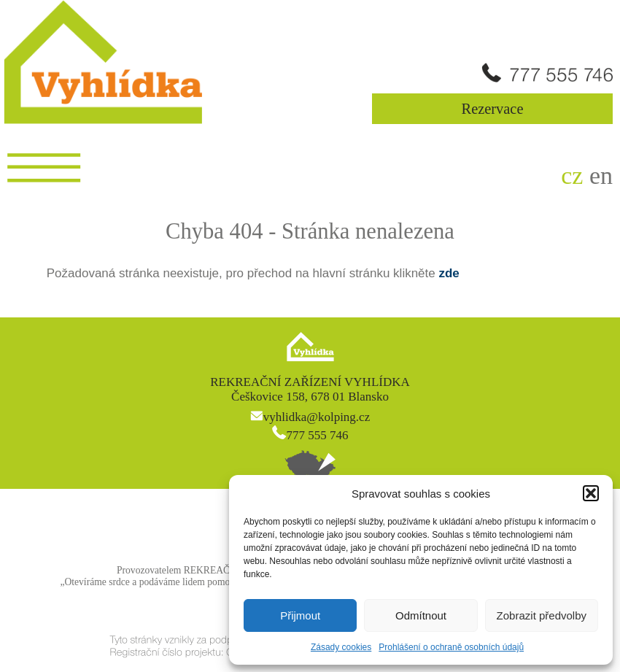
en (601, 175)
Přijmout (300, 615)
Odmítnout (421, 615)
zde (449, 273)
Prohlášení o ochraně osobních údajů (451, 647)
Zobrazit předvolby (542, 615)
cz (572, 175)
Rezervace (493, 109)
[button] (591, 493)
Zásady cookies (341, 647)
